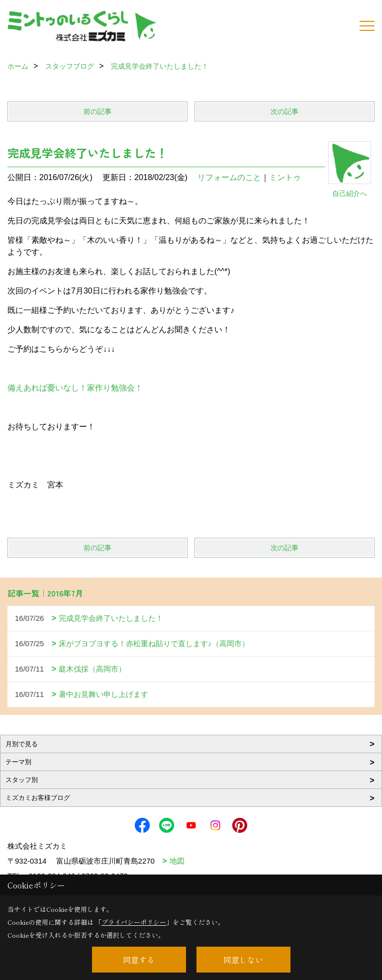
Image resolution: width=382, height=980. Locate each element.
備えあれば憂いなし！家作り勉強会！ (75, 388)
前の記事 (97, 111)
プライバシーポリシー (134, 922)
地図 (177, 861)
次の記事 (285, 111)
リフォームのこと (229, 177)
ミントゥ (285, 177)
